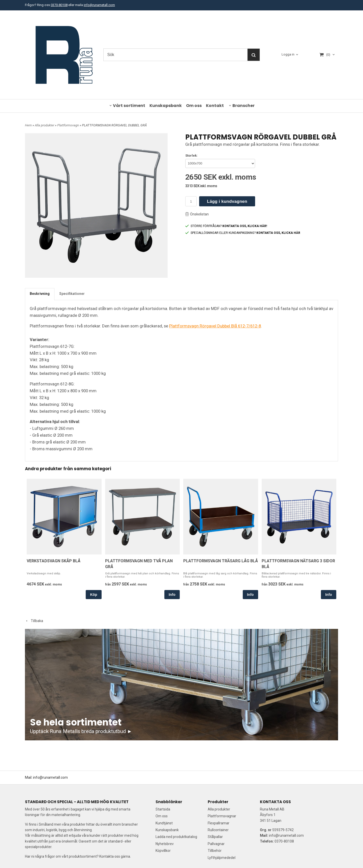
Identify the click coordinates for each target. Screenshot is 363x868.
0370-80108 (59, 5)
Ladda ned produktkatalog (176, 837)
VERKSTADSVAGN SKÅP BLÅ (54, 561)
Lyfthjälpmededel (222, 858)
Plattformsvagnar (222, 816)
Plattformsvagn (68, 125)
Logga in (288, 55)
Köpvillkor (163, 851)
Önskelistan (197, 214)
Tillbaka (34, 621)
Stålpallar (215, 837)
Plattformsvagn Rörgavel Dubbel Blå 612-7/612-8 (215, 326)
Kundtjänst (164, 823)
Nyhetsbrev (165, 844)
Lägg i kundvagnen (227, 201)
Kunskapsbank (166, 106)
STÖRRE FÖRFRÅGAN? (226, 226)
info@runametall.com (99, 5)
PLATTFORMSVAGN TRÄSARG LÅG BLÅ (221, 561)
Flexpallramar (219, 823)
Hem (28, 125)
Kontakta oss (110, 856)
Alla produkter (45, 125)
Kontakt (215, 106)
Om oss (194, 106)
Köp (94, 595)
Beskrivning (40, 294)
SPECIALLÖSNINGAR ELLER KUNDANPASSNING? (243, 233)
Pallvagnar (216, 844)
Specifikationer (72, 294)
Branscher (244, 106)
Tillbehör (215, 851)
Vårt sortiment (129, 106)
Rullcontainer (218, 830)
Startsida (163, 809)
